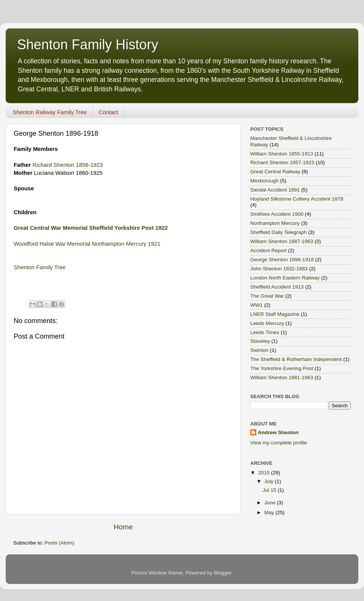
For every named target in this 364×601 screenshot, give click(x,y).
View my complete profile (279, 443)
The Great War (267, 296)
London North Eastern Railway (285, 278)
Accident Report (268, 250)
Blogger (223, 573)
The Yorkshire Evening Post (282, 368)
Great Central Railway (275, 172)
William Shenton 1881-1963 (282, 377)
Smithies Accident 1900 (277, 214)
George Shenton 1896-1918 (282, 260)
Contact (108, 112)
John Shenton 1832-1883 (279, 269)
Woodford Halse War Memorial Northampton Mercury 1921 (87, 244)
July (270, 481)
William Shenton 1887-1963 (282, 241)
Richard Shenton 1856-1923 (68, 165)
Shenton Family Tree (40, 267)
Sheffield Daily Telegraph (278, 232)
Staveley (260, 341)
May (270, 512)
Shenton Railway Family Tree (50, 112)
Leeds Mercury (267, 323)
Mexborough (264, 181)
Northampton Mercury (275, 223)
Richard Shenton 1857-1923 (282, 162)
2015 (265, 473)
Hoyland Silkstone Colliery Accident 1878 (297, 199)
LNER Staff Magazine (275, 314)
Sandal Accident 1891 (275, 190)
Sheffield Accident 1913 (277, 287)
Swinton (259, 350)
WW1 (257, 305)
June (271, 503)
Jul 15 (270, 490)
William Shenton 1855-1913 (282, 154)
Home (123, 527)
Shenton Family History (88, 45)
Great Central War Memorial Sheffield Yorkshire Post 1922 (91, 228)
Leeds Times (265, 332)
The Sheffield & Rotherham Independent (296, 359)
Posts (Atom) (60, 543)
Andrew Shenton (278, 432)
